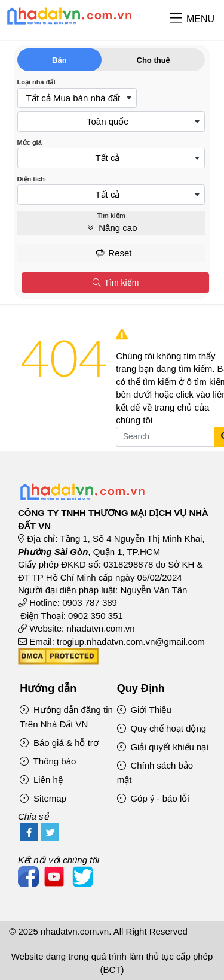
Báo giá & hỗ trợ (59, 743)
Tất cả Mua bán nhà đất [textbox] (73, 98)
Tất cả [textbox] (107, 158)
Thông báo (48, 761)
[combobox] (77, 98)
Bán (59, 60)
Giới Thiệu (144, 710)
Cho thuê (154, 60)
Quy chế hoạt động (162, 728)
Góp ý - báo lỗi (153, 798)
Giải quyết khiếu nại (163, 747)
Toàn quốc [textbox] (108, 121)
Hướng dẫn (48, 688)
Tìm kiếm (115, 283)
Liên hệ (41, 780)
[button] (176, 19)
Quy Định (141, 688)
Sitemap (43, 798)
